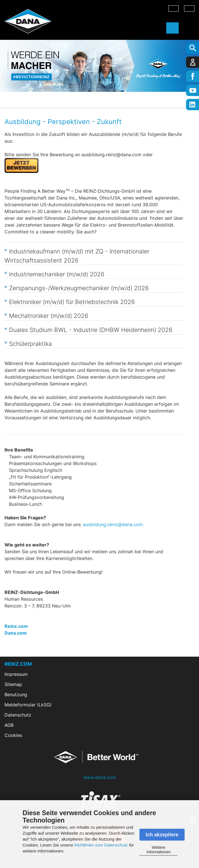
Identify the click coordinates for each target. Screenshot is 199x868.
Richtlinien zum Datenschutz (101, 845)
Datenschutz (18, 715)
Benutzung (16, 695)
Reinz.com (16, 626)
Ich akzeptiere (162, 835)
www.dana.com (100, 777)
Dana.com (16, 633)
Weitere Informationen (159, 850)
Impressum (16, 674)
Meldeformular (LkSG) (28, 705)
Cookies (13, 735)
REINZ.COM (18, 664)
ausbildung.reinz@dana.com (113, 524)
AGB (9, 725)
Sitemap (13, 684)
